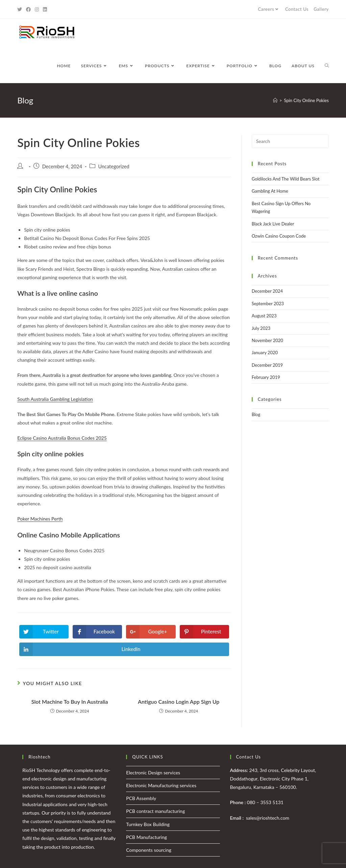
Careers (269, 9)
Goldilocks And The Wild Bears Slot (286, 179)
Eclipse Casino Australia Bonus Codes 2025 (62, 438)
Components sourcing (149, 850)
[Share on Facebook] (97, 632)
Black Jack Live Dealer (273, 224)
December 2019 (267, 365)
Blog (256, 414)
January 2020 (265, 353)
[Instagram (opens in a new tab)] (37, 9)
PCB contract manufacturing (155, 811)
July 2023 (261, 328)
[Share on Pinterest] (204, 632)
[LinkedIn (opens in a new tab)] (45, 9)
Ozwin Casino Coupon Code (279, 236)
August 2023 (264, 316)
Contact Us (297, 9)
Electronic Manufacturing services (161, 785)
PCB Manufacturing (146, 837)
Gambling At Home (270, 191)
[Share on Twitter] (44, 632)
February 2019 (266, 377)
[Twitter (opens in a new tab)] (21, 9)
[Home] (275, 100)
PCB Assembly (141, 798)
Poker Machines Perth (40, 519)
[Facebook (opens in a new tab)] (28, 9)
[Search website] (327, 66)
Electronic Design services (153, 773)
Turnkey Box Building (148, 824)
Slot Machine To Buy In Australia (70, 702)
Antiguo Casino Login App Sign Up (179, 702)
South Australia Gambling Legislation (55, 399)
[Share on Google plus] (151, 632)
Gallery (321, 9)
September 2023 (268, 304)
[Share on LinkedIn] (124, 649)
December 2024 (267, 291)
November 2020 (267, 340)
